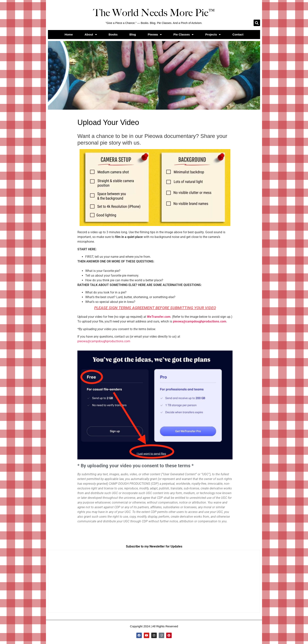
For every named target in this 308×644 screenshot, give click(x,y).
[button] (257, 23)
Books (113, 34)
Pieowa (155, 35)
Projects (213, 35)
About (91, 35)
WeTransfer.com (159, 317)
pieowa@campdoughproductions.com (200, 321)
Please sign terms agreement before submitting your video (155, 308)
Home (69, 34)
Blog (133, 34)
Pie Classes (183, 35)
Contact (238, 34)
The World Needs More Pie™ (154, 13)
